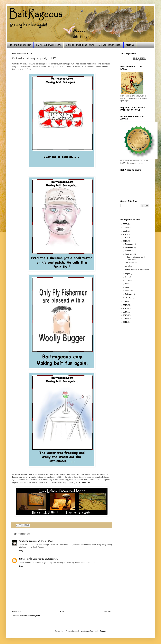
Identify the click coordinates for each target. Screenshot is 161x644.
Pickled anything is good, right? (137, 269)
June (127, 280)
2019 (125, 238)
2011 (125, 322)
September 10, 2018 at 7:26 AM (41, 541)
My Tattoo (129, 266)
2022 (125, 228)
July (127, 277)
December (129, 244)
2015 (125, 308)
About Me (130, 45)
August (128, 274)
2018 (125, 241)
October (129, 251)
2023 (125, 224)
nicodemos (85, 631)
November (129, 247)
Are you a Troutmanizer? (110, 45)
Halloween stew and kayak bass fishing (135, 258)
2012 (125, 319)
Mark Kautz (23, 541)
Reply (21, 551)
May (127, 284)
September (130, 254)
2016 (125, 305)
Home (62, 612)
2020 (125, 234)
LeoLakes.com (84, 482)
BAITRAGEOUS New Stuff (20, 45)
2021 (125, 231)
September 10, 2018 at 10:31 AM (46, 559)
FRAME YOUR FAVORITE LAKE (49, 45)
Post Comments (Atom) (31, 616)
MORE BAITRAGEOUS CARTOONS (80, 45)
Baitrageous (24, 559)
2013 (125, 315)
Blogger (103, 631)
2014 (125, 312)
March (128, 291)
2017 (125, 302)
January (129, 297)
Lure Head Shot (131, 263)
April (127, 287)
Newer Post (17, 612)
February (129, 294)
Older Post (107, 612)
